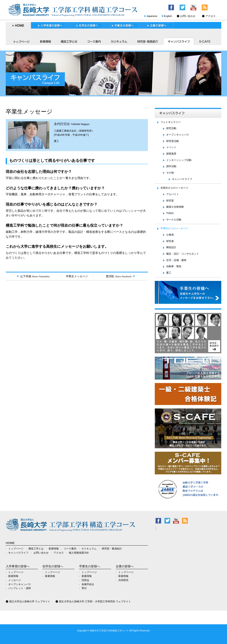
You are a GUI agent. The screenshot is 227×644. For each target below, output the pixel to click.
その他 (170, 173)
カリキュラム (119, 41)
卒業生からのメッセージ (174, 228)
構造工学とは (69, 41)
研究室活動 (173, 141)
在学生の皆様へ (87, 25)
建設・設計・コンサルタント (183, 254)
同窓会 (85, 580)
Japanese (152, 16)
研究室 (170, 201)
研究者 (170, 241)
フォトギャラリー (171, 122)
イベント (171, 147)
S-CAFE (205, 41)
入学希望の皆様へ (50, 25)
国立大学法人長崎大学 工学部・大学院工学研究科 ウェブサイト (95, 601)
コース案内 (94, 41)
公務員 (170, 235)
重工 (56, 141)
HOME (18, 25)
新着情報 (45, 41)
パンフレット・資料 (20, 588)
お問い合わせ (188, 16)
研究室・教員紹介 (147, 41)
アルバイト (173, 194)
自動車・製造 (174, 266)
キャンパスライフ (179, 41)
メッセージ (15, 580)
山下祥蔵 (35, 276)
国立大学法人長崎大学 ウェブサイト (30, 601)
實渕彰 (119, 276)
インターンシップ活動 (179, 160)
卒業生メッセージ (77, 276)
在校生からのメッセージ (174, 188)
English (168, 16)
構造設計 (171, 247)
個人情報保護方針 (79, 553)
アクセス (210, 16)
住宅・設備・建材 (176, 260)
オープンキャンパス (178, 135)
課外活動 (171, 166)
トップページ (20, 41)
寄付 (84, 588)
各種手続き (88, 584)
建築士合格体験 (175, 207)
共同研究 (123, 580)
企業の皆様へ (157, 25)
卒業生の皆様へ (123, 25)
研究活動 (171, 128)
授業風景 (171, 154)
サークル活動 (174, 220)
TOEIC (170, 213)
